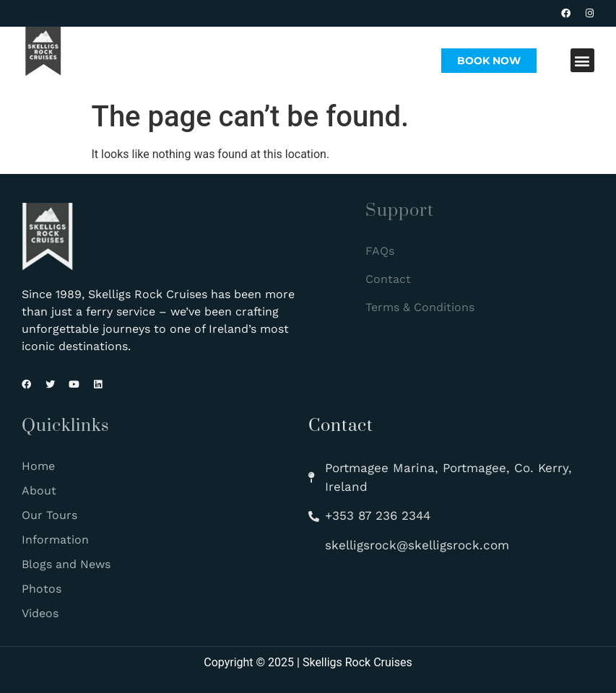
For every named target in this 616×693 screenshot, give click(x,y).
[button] (582, 60)
